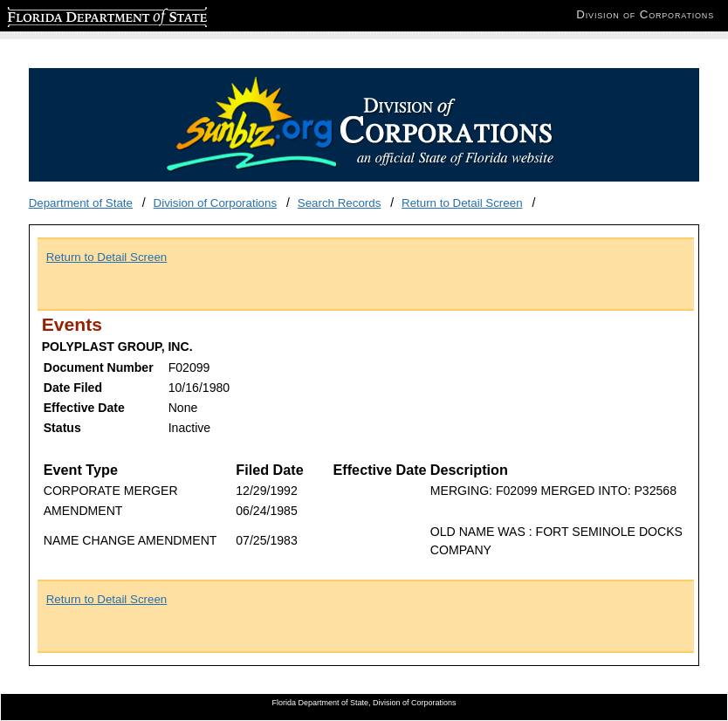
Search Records (340, 203)
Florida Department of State (79, 14)
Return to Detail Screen (462, 203)
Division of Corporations (216, 203)
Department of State (81, 203)
